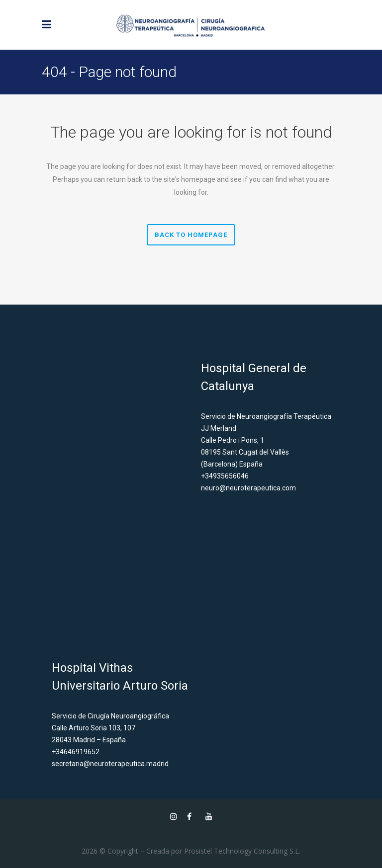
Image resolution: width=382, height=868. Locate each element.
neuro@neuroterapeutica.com (248, 488)
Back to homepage (191, 235)
